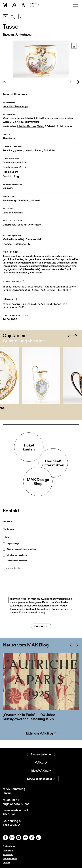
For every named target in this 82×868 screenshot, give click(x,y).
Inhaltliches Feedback (17, 555)
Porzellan (8, 150)
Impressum (8, 854)
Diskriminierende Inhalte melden (22, 549)
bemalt (29, 150)
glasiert (38, 150)
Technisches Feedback (17, 561)
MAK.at (41, 762)
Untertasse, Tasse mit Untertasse (22, 225)
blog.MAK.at (41, 770)
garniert (19, 150)
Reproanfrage (13, 543)
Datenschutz (9, 850)
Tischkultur (9, 138)
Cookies (7, 863)
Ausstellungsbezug (23, 341)
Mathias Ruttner (27, 126)
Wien (6, 122)
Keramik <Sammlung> (15, 106)
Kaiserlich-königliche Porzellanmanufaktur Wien (45, 118)
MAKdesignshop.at (41, 778)
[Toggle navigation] (75, 5)
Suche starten (41, 754)
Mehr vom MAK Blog (41, 740)
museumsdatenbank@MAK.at (17, 812)
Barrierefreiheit (10, 858)
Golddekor (50, 150)
